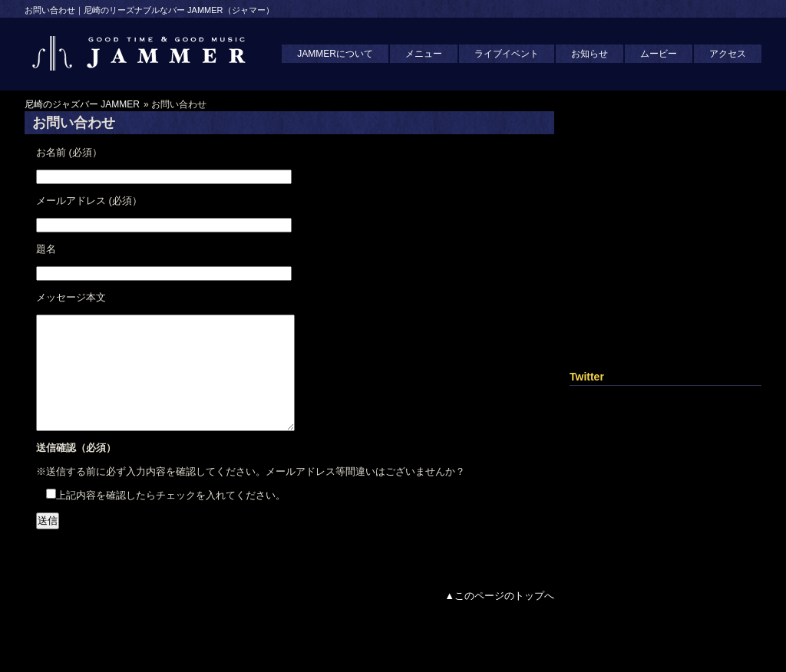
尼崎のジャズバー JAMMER (82, 104)
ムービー (659, 54)
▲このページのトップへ (499, 619)
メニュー (424, 54)
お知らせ (589, 54)
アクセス (728, 54)
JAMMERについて (335, 54)
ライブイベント (507, 54)
